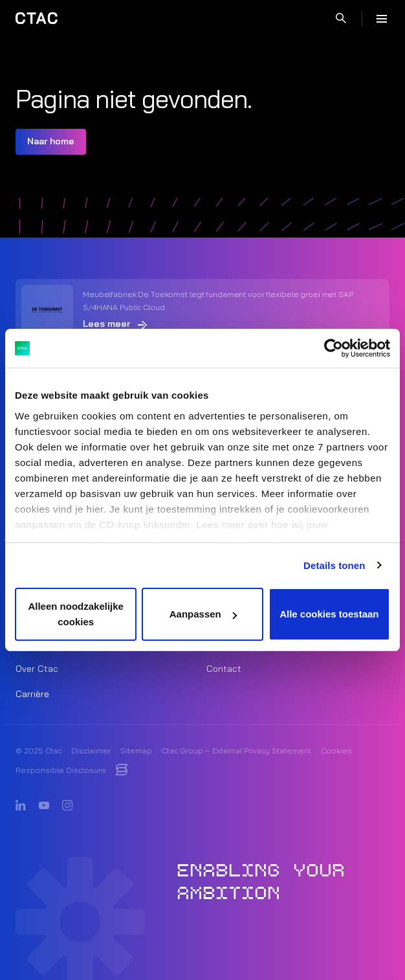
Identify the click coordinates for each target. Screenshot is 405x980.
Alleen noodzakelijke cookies (76, 614)
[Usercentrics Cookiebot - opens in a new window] (334, 348)
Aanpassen (203, 614)
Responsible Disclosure (61, 770)
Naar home (51, 141)
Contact (224, 669)
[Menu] (382, 18)
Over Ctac (37, 669)
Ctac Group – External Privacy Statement (236, 751)
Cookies (336, 751)
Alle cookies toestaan (329, 614)
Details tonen (334, 565)
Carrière (32, 694)
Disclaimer (91, 751)
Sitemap (136, 751)
